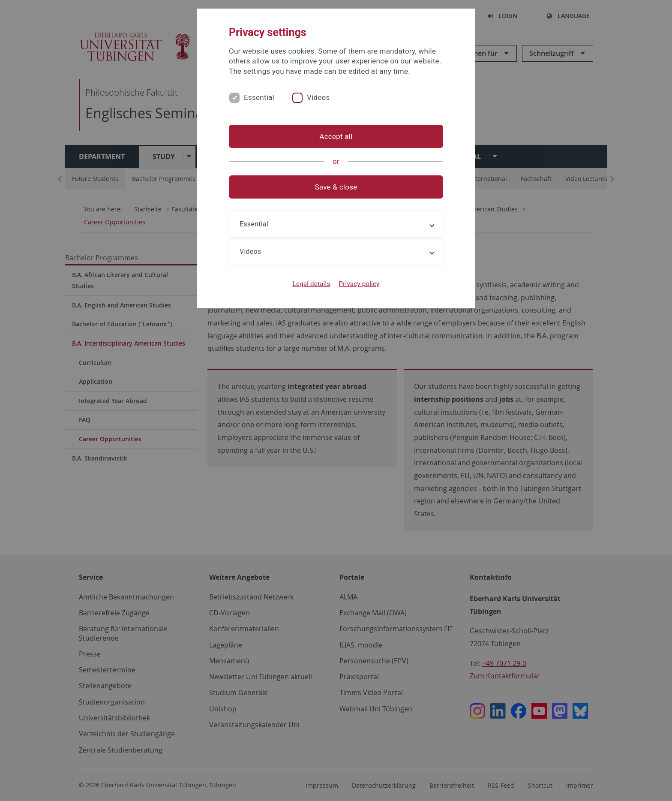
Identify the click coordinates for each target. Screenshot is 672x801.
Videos (318, 97)
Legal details (312, 284)
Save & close (336, 187)
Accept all (336, 136)
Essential (259, 97)
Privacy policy (359, 284)
